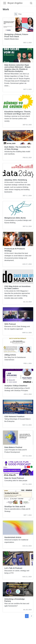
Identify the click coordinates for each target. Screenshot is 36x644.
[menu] (5, 3)
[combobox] (31, 3)
